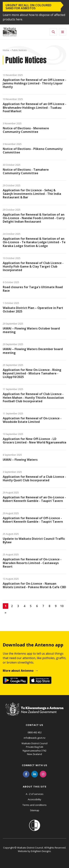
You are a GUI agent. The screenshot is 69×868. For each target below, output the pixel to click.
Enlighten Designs (41, 851)
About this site (35, 787)
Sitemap (35, 810)
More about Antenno (18, 671)
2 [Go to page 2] (12, 606)
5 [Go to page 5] (31, 606)
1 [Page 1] (6, 606)
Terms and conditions (34, 805)
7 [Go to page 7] (43, 606)
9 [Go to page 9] (56, 606)
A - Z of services (35, 794)
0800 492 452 (35, 732)
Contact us (34, 725)
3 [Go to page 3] (18, 606)
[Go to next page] (6, 612)
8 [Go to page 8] (49, 606)
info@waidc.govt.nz (35, 738)
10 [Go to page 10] (62, 606)
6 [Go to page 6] (37, 606)
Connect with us (35, 765)
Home (6, 50)
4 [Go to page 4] (24, 606)
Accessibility (34, 799)
